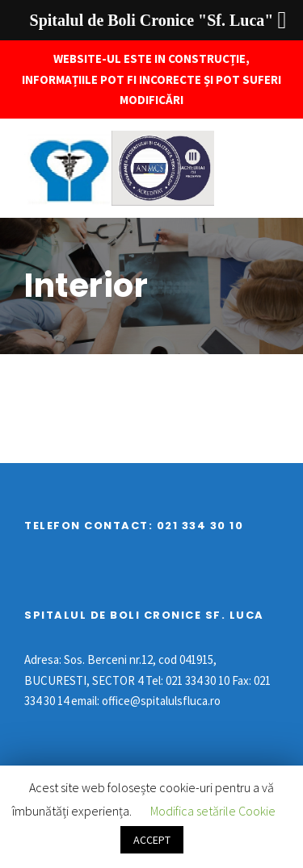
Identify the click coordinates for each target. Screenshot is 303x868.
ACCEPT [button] (152, 840)
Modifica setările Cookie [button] (213, 811)
